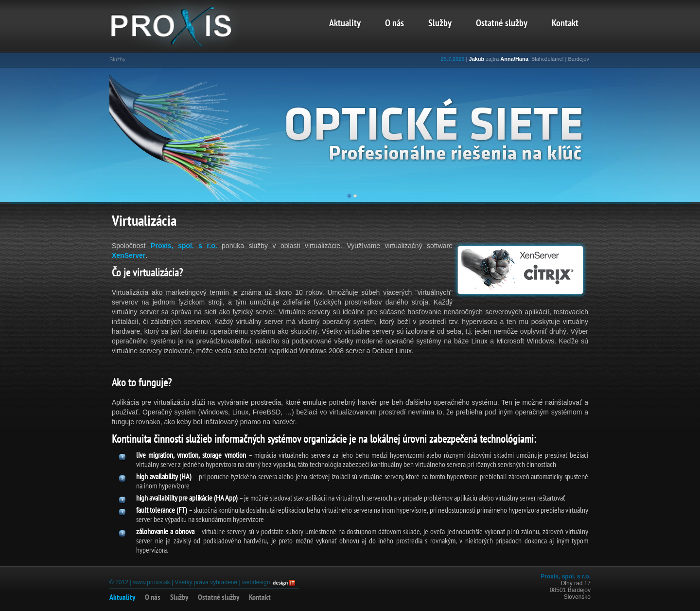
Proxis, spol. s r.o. (184, 246)
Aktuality (345, 24)
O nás (394, 24)
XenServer (129, 255)
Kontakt (565, 24)
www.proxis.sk (152, 582)
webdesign (256, 582)
